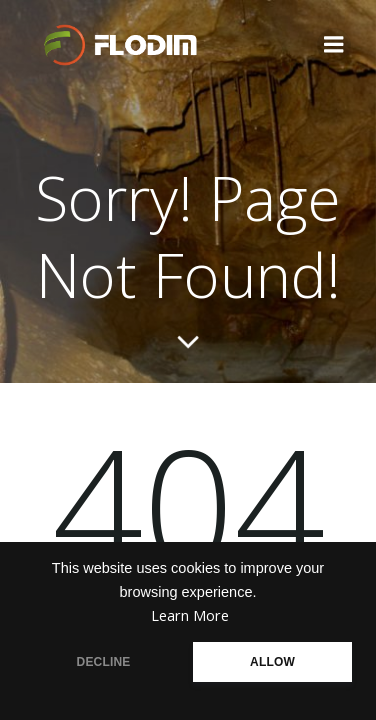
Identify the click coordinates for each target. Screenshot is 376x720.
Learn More (190, 615)
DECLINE (104, 662)
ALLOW (272, 662)
